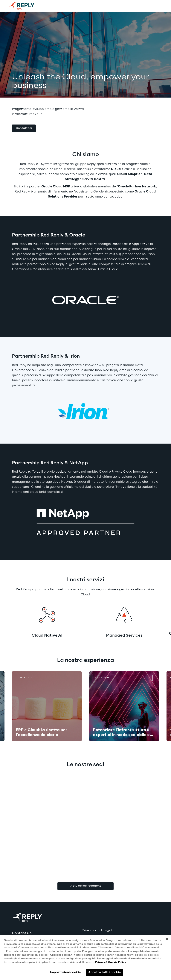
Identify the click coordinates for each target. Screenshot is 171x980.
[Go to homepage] (25, 6)
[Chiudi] (167, 939)
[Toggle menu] (165, 6)
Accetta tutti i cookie (105, 972)
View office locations (85, 886)
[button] (24, 128)
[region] (85, 957)
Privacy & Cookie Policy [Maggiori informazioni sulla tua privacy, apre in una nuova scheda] (111, 962)
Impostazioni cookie (65, 972)
